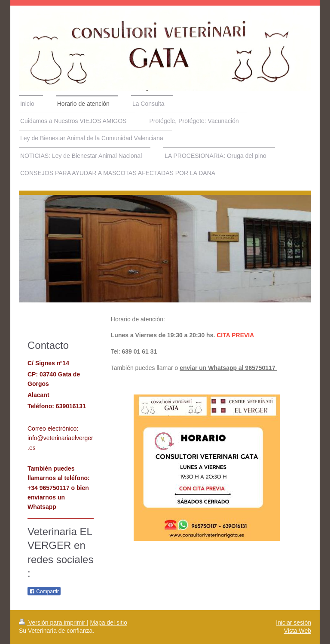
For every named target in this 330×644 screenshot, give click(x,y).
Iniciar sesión (293, 622)
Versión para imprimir (53, 622)
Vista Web (298, 631)
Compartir (44, 592)
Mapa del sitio (109, 622)
